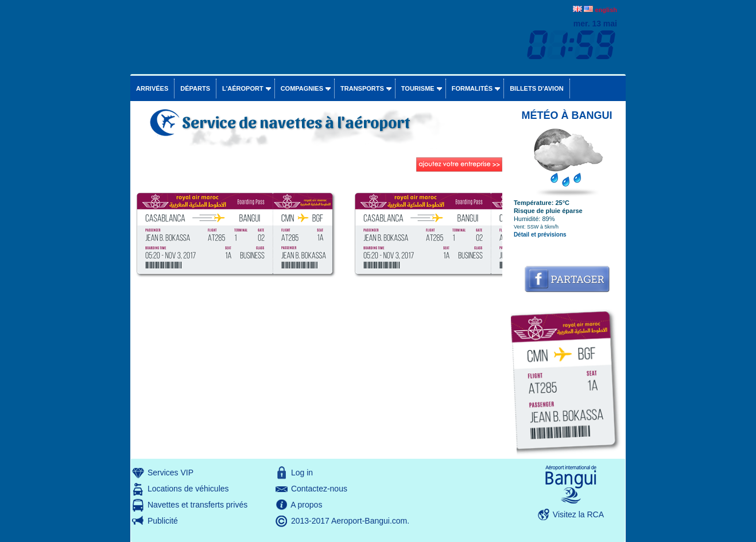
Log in (302, 473)
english (606, 10)
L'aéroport (243, 88)
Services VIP (170, 473)
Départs (195, 88)
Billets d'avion (536, 88)
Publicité (163, 521)
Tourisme (418, 88)
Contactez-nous (319, 489)
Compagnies (302, 88)
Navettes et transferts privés (197, 505)
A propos (306, 505)
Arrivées (152, 88)
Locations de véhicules (188, 489)
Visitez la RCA (578, 514)
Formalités (472, 88)
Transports (362, 88)
